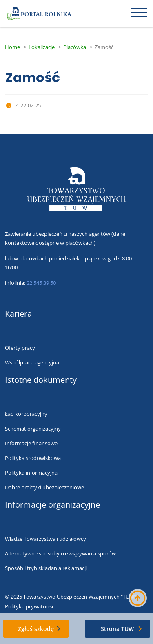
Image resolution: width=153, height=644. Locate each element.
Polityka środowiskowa (33, 458)
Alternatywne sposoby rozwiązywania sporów (60, 553)
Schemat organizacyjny (33, 429)
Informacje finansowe (31, 443)
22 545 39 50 (41, 283)
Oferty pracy (20, 348)
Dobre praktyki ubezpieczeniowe (44, 487)
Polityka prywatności (30, 606)
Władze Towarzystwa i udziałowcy (45, 539)
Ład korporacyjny (26, 414)
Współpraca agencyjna (32, 362)
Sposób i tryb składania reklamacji (46, 568)
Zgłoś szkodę (36, 629)
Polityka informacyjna (31, 473)
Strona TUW (117, 629)
